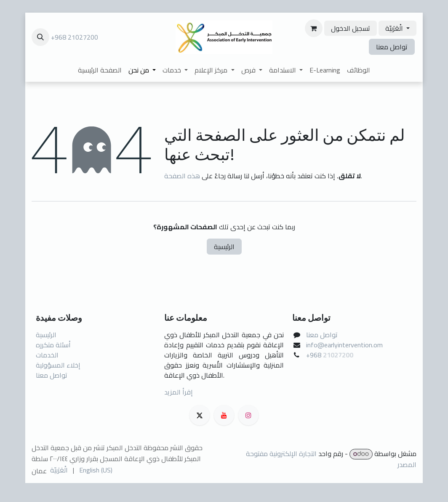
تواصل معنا (392, 47)
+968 (315, 355)
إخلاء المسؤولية (58, 365)
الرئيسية (224, 247)
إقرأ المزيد (179, 392)
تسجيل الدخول (351, 28)
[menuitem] (100, 70)
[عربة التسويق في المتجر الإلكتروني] (314, 28)
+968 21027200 (75, 37)
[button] (40, 37)
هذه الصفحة (182, 176)
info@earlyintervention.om (344, 345)
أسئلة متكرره (53, 345)
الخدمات (47, 355)
